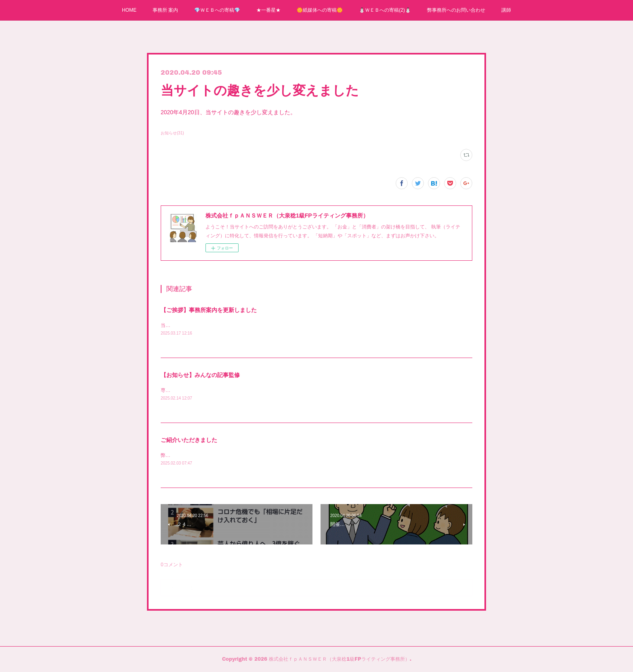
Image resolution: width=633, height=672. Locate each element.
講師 (506, 10)
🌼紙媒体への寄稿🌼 (320, 10)
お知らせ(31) (172, 133)
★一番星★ (268, 10)
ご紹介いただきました (189, 440)
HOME (129, 10)
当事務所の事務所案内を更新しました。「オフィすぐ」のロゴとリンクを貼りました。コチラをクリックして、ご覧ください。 (299, 325)
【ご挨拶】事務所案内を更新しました (209, 310)
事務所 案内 (165, 10)
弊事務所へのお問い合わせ (456, 10)
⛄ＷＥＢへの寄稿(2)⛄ (385, 10)
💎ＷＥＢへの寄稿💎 (217, 10)
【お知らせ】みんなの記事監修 (200, 375)
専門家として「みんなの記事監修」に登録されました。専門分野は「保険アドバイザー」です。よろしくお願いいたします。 (296, 390)
